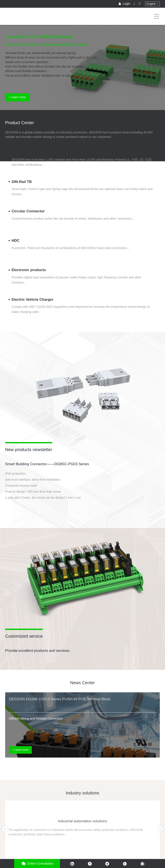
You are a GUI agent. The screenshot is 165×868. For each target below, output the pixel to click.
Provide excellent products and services (37, 651)
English (152, 4)
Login (125, 4)
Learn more (17, 97)
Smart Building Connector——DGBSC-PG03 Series (47, 464)
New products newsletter (29, 450)
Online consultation (37, 864)
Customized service (24, 636)
